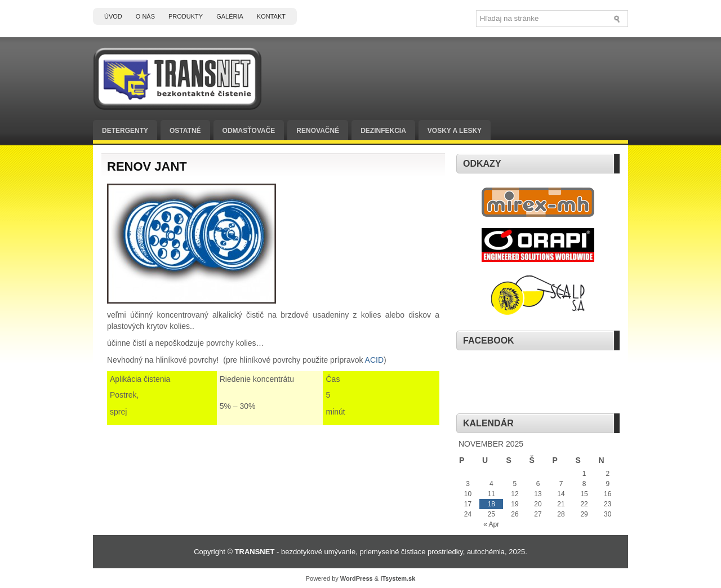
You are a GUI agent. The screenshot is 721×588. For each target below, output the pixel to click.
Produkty (186, 16)
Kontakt (271, 16)
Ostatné (185, 131)
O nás (145, 16)
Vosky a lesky (455, 131)
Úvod (113, 16)
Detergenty (125, 131)
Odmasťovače (249, 131)
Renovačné (318, 131)
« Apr (491, 524)
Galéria (230, 16)
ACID (374, 360)
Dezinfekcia (383, 131)
